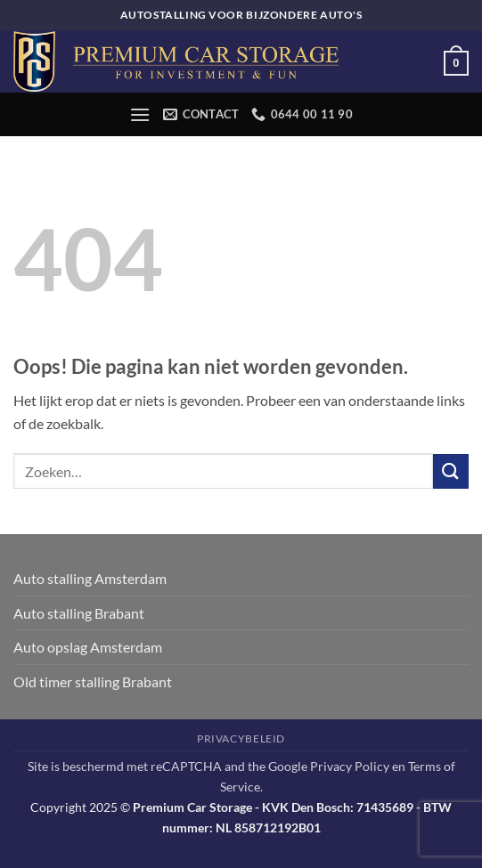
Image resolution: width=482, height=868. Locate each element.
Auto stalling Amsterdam (90, 578)
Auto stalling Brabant (79, 613)
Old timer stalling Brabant (93, 681)
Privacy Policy (350, 766)
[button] (456, 61)
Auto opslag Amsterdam (88, 647)
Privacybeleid (241, 738)
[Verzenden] (451, 471)
